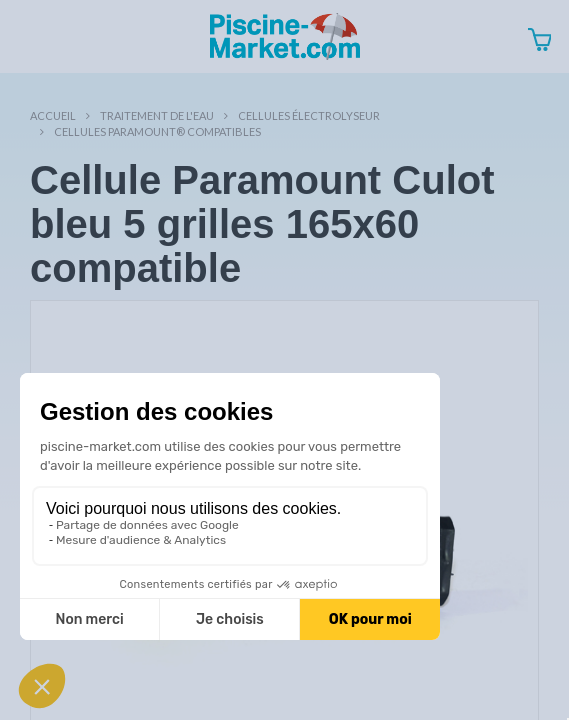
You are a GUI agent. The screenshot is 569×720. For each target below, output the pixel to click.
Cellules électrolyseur (309, 115)
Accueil (53, 115)
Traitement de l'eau (157, 115)
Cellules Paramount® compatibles (157, 131)
